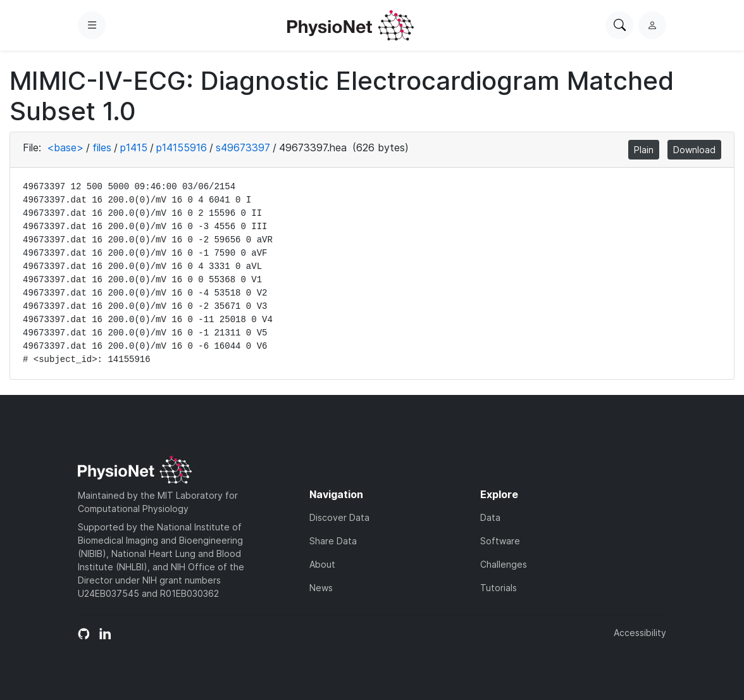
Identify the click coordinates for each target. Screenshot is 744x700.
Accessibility (640, 633)
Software (500, 541)
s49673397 (243, 147)
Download (694, 150)
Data (490, 517)
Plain (644, 150)
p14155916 (182, 147)
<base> (65, 147)
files (102, 147)
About (322, 564)
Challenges (504, 564)
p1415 (134, 147)
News (321, 588)
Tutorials (499, 588)
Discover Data (339, 517)
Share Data (333, 541)
